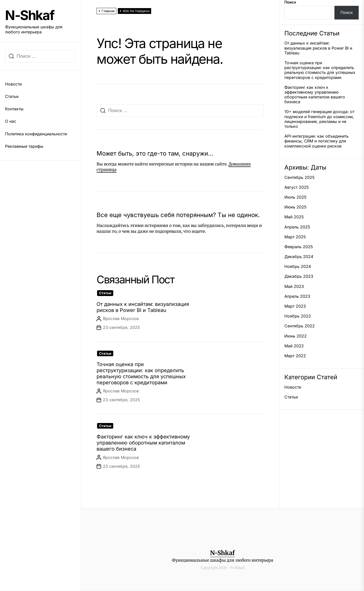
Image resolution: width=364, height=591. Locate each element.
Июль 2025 (295, 197)
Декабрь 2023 (299, 276)
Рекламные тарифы (24, 146)
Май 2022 (294, 346)
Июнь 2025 (295, 207)
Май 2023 (294, 287)
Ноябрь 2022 (298, 316)
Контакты (14, 109)
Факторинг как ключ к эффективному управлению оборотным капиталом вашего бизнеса (143, 443)
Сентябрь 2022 (300, 326)
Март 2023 (295, 306)
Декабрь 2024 (299, 257)
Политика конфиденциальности (36, 134)
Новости (13, 84)
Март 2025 (295, 237)
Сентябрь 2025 (300, 177)
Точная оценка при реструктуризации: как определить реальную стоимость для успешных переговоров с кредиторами (141, 373)
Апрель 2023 (297, 296)
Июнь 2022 (295, 336)
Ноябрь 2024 (298, 267)
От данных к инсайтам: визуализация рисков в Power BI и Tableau (143, 307)
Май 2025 (294, 217)
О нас (11, 121)
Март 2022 (295, 356)
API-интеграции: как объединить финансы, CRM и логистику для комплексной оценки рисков (316, 141)
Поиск (290, 2)
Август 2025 (297, 187)
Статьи (12, 96)
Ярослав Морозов (121, 319)
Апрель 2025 (297, 227)
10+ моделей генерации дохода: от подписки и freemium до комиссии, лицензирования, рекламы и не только (319, 119)
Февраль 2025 (299, 247)
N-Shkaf (30, 15)
